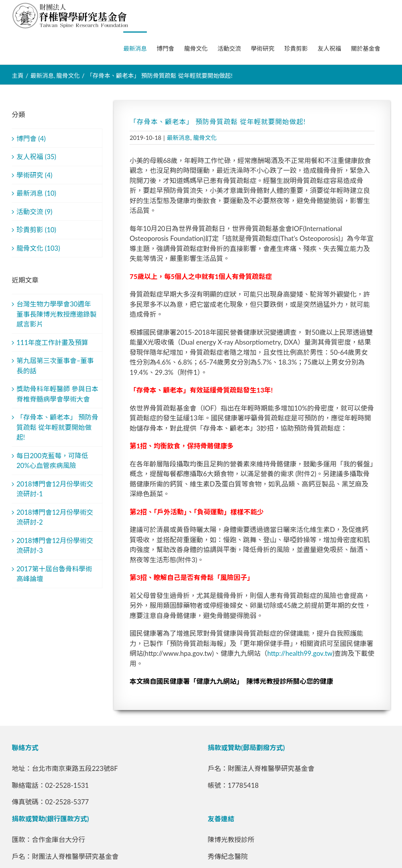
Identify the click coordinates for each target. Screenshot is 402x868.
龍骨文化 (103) (38, 248)
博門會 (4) (31, 139)
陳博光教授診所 (231, 840)
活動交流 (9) (34, 212)
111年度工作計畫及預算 (52, 342)
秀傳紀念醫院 (228, 856)
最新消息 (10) (36, 193)
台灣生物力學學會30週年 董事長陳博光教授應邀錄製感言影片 (57, 314)
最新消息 (179, 138)
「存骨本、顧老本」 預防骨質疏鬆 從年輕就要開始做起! (57, 427)
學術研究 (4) (34, 175)
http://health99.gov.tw (300, 653)
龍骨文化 (205, 138)
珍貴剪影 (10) (36, 230)
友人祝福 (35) (36, 157)
